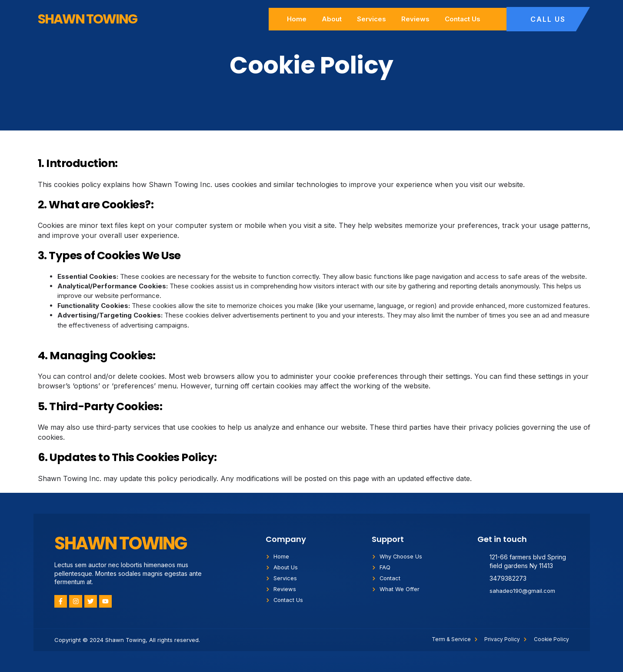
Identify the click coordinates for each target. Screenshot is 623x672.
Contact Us (463, 19)
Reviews (415, 19)
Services (371, 19)
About (332, 19)
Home (297, 19)
